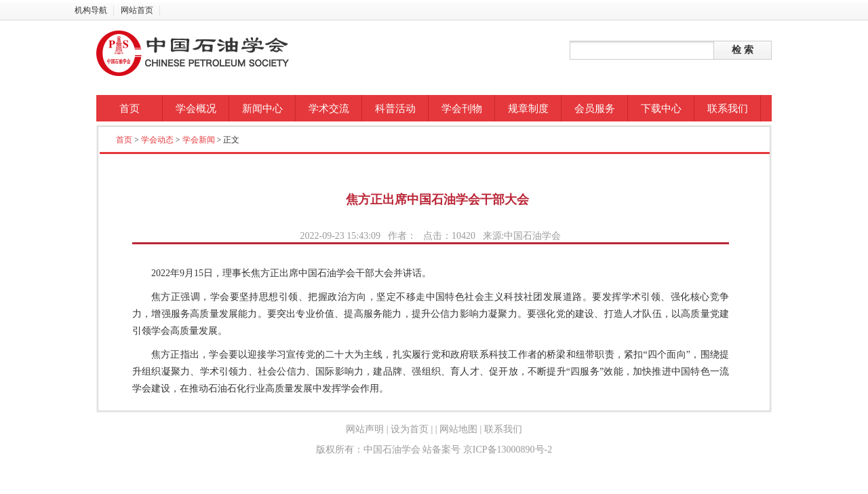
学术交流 (329, 109)
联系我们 (728, 109)
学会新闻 (199, 140)
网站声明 (365, 429)
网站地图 (459, 429)
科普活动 (395, 109)
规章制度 (528, 109)
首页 (130, 109)
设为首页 (410, 429)
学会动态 (157, 140)
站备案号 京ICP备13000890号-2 (487, 450)
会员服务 (595, 109)
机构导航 (91, 10)
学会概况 (196, 109)
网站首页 (137, 10)
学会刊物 (462, 109)
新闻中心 (262, 109)
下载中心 (661, 109)
